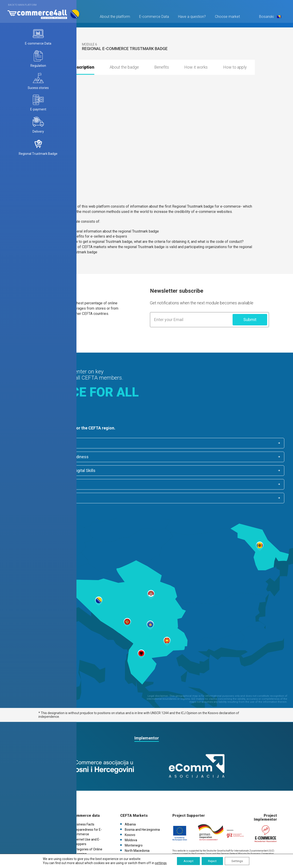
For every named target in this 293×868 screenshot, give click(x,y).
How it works (196, 67)
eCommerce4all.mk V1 (37, 823)
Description (83, 67)
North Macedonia (137, 823)
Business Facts (31, 443)
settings (159, 863)
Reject (212, 861)
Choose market (227, 17)
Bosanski (269, 17)
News (25, 802)
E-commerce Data (153, 17)
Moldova (131, 812)
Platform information (36, 797)
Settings (238, 861)
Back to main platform (22, 5)
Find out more (32, 334)
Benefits (162, 67)
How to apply (235, 67)
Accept (187, 861)
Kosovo (130, 807)
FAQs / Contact (31, 818)
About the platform (114, 17)
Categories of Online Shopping (184, 457)
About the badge (124, 67)
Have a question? (191, 17)
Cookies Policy (31, 812)
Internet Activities (33, 471)
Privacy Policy (30, 807)
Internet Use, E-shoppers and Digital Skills (54, 457)
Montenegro (134, 818)
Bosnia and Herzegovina (142, 802)
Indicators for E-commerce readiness (191, 443)
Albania (130, 797)
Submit (250, 320)
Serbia (129, 828)
